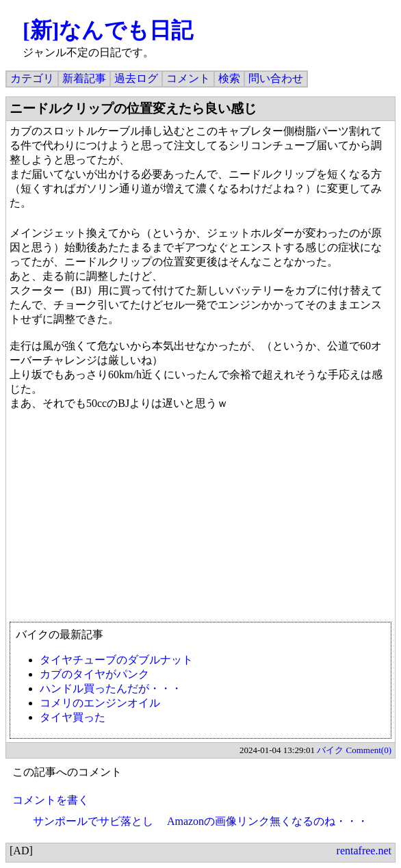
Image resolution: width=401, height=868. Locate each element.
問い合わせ (276, 78)
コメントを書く (51, 800)
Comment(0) (369, 750)
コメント (188, 78)
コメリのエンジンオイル (100, 703)
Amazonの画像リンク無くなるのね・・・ (268, 821)
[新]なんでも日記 (108, 30)
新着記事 (84, 78)
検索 (229, 78)
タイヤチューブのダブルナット (116, 660)
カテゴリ (32, 78)
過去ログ (136, 78)
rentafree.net (364, 851)
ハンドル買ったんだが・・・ (111, 688)
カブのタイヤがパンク (94, 674)
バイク (330, 750)
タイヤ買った (73, 717)
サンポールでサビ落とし (93, 821)
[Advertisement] (200, 523)
